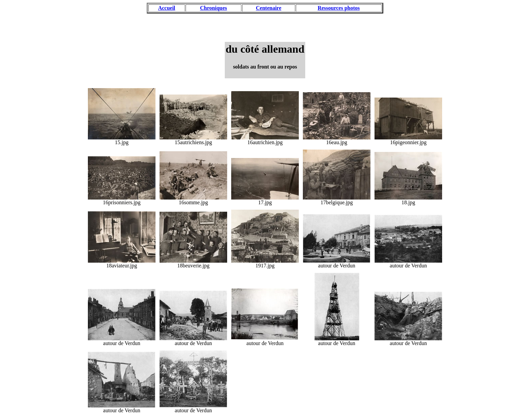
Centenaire (269, 8)
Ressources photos (339, 8)
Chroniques (214, 8)
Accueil (167, 8)
